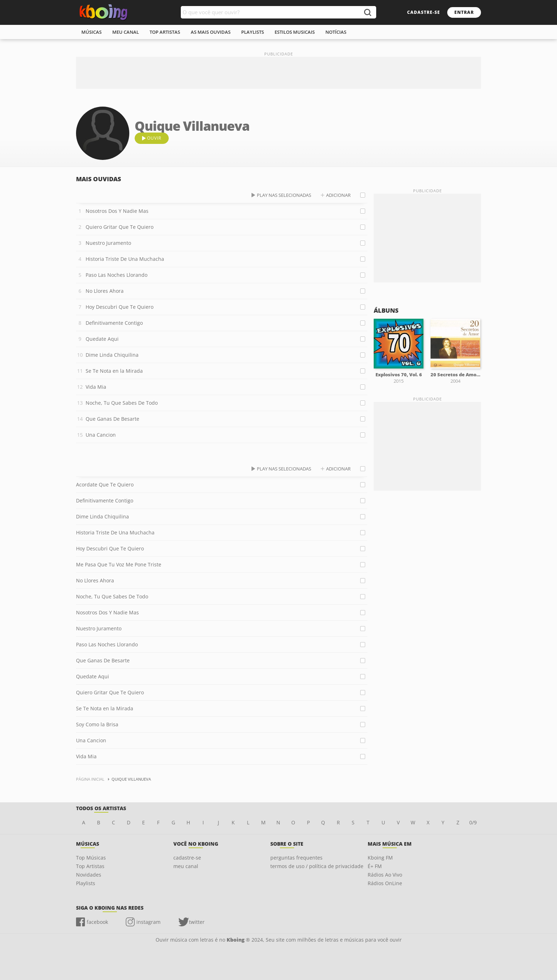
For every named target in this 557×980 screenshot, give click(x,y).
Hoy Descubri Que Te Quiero (120, 307)
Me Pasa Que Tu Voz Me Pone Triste (119, 564)
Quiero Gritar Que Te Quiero (120, 227)
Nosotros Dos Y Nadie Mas (117, 211)
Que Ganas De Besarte (112, 419)
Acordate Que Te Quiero (105, 484)
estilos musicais (295, 32)
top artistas (165, 32)
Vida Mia (96, 387)
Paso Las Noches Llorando (117, 275)
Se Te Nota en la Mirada (114, 371)
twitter (197, 922)
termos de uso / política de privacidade (317, 866)
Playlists (86, 883)
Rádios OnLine (385, 883)
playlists (253, 32)
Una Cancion (101, 435)
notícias (336, 32)
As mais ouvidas (211, 32)
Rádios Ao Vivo (385, 875)
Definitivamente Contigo (114, 323)
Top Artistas (90, 866)
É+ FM (375, 866)
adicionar (338, 195)
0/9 (473, 822)
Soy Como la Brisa (97, 724)
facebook (97, 922)
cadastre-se (424, 12)
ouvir (154, 138)
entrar (464, 12)
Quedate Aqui (102, 339)
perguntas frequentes (296, 858)
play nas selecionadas (284, 195)
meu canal (126, 32)
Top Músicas (91, 858)
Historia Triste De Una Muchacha (125, 259)
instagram (148, 922)
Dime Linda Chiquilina (112, 355)
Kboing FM (380, 858)
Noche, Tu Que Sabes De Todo (122, 403)
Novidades (89, 875)
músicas (91, 32)
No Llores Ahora (105, 291)
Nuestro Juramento (108, 243)
